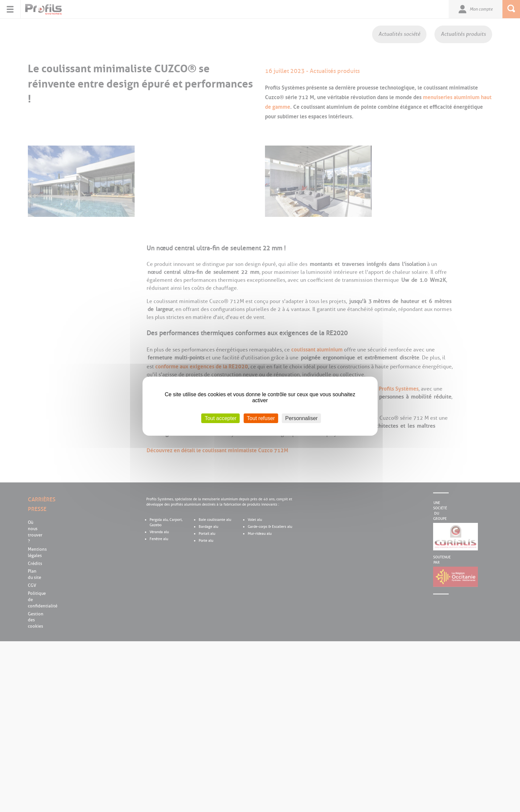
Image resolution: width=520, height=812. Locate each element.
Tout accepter (221, 418)
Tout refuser (261, 418)
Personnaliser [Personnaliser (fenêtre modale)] (301, 418)
